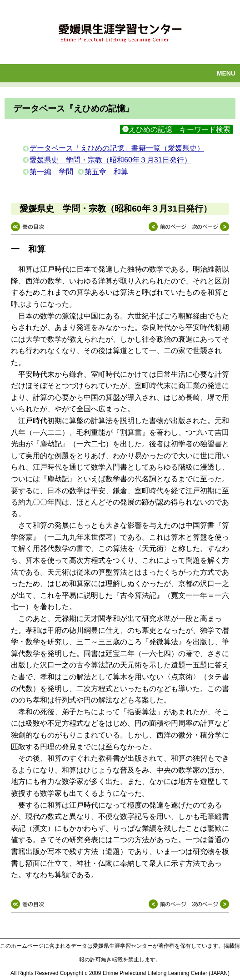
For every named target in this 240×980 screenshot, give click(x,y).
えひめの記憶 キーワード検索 (176, 129)
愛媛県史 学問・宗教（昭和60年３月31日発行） (110, 160)
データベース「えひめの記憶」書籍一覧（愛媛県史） (117, 148)
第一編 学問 (51, 172)
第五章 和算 (106, 172)
